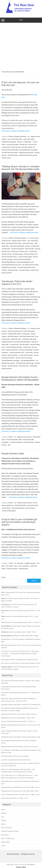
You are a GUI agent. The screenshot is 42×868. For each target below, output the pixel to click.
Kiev (16, 566)
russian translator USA (17, 352)
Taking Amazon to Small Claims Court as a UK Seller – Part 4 (20, 787)
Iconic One (10, 864)
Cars (3, 817)
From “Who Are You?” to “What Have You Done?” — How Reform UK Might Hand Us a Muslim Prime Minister (20, 654)
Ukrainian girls (24, 366)
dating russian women (19, 241)
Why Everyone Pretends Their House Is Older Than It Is (19, 714)
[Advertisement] (21, 47)
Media (11, 437)
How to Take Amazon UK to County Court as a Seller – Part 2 (21, 795)
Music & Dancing (6, 828)
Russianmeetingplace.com (25, 262)
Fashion (4, 820)
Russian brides (30, 249)
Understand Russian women (28, 155)
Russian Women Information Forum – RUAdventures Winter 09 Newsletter (20, 378)
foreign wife (26, 334)
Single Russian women (26, 152)
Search (3, 577)
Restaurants (5, 835)
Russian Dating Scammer (14, 347)
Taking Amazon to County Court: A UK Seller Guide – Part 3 (20, 791)
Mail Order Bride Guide (14, 243)
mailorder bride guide (9, 142)
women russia (6, 158)
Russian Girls (32, 144)
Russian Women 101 (29, 147)
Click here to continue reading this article (16, 131)
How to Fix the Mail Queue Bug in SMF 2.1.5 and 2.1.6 (24, 622)
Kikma (3, 645)
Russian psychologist (26, 350)
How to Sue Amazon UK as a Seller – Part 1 (23, 632)
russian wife (6, 147)
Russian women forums (9, 257)
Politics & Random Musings (17, 136)
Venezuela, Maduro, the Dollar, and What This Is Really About (21, 705)
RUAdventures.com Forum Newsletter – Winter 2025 (18, 718)
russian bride (6, 249)
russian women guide (25, 257)
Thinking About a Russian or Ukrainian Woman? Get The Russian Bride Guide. (21, 168)
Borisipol (20, 563)
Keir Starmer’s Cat (7, 651)
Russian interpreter (12, 350)
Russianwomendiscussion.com (12, 265)
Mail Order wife (16, 339)
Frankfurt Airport (30, 563)
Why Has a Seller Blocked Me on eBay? (26, 636)
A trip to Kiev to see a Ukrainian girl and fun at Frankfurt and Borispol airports (19, 522)
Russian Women (16, 147)
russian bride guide (12, 144)
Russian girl (23, 144)
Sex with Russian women (10, 152)
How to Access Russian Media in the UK (28, 663)
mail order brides (29, 139)
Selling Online (5, 842)
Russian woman (7, 254)
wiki (9, 445)
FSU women (9, 566)
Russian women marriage (24, 358)
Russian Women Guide (13, 453)
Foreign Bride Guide (14, 334)
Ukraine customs (12, 569)
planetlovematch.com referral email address (16, 342)
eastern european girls (15, 331)
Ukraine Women (13, 155)
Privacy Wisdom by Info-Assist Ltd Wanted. (15, 756)
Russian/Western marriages (29, 150)
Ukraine (4, 270)
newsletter (5, 442)
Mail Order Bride (17, 139)
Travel (11, 563)
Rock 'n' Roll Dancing (8, 838)
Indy (2, 639)
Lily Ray (3, 660)
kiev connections (24, 566)
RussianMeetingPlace (9, 262)
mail (9, 139)
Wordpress (31, 864)
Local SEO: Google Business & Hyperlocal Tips (23, 660)
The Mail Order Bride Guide (26, 267)
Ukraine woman (13, 270)
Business (4, 813)
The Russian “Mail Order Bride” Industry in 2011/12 (17, 283)
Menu (21, 20)
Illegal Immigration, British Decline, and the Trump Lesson (20, 747)
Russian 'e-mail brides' (24, 142)
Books (11, 503)
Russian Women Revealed (10, 150)
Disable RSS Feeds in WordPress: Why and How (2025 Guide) (21, 737)
